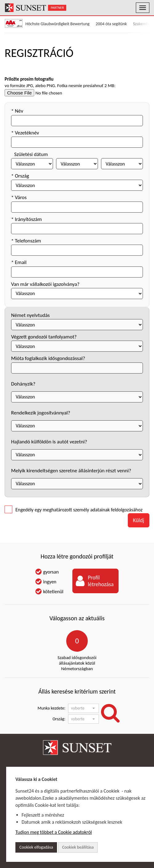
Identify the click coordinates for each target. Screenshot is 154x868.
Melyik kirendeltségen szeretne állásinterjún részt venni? (71, 471)
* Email (19, 262)
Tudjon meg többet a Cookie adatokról (54, 832)
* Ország (20, 176)
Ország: (59, 719)
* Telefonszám (26, 241)
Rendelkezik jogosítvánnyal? (41, 413)
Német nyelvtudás (30, 315)
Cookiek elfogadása (36, 847)
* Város (19, 197)
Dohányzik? (23, 384)
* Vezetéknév (25, 133)
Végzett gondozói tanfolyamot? (44, 337)
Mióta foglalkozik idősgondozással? (48, 358)
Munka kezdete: (51, 708)
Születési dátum (31, 154)
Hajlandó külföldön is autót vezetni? (49, 442)
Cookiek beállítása (78, 847)
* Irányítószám (26, 219)
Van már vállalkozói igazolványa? (45, 284)
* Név (17, 111)
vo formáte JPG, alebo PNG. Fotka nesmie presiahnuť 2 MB (59, 86)
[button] (83, 708)
